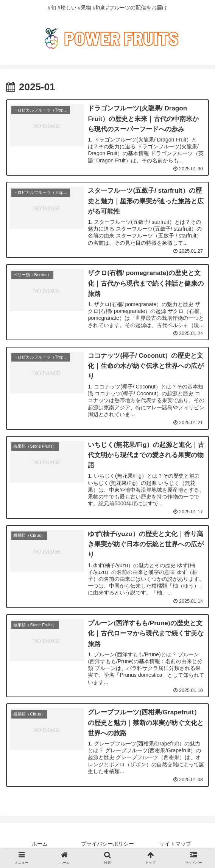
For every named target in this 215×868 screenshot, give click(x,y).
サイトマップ (175, 844)
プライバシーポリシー (107, 844)
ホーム (40, 844)
